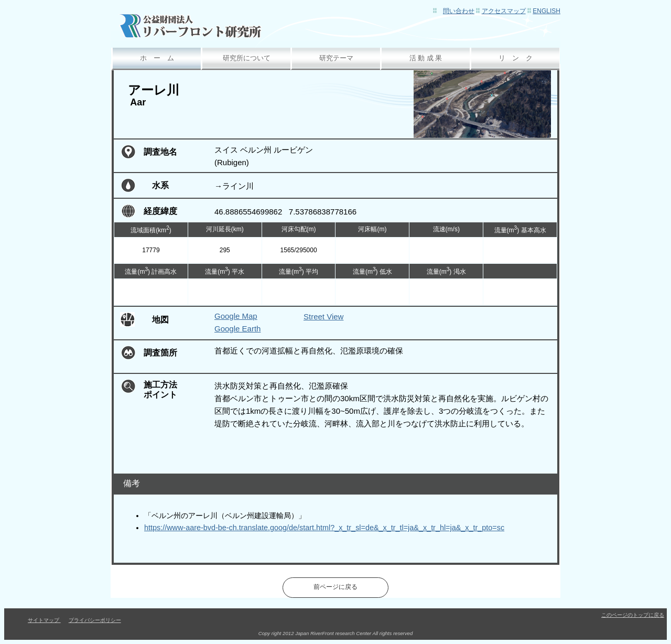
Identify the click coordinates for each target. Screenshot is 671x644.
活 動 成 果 (426, 58)
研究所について (247, 58)
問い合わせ (459, 11)
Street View (323, 316)
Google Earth (237, 329)
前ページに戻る (335, 587)
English (546, 11)
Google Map (236, 316)
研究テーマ (336, 58)
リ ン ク (516, 58)
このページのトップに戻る (633, 615)
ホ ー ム (157, 58)
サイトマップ (44, 620)
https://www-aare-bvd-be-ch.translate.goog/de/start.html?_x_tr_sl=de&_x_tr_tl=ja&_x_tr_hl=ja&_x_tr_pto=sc (324, 528)
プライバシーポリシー (95, 620)
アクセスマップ (504, 11)
